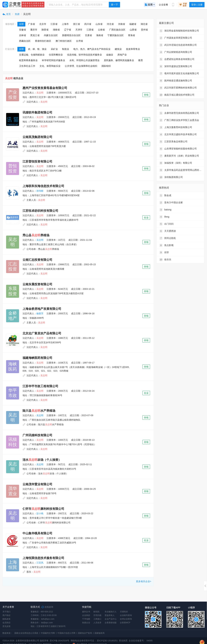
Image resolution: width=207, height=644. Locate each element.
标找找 (96, 612)
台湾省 (79, 41)
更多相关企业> (144, 581)
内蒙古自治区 (51, 35)
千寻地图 (86, 619)
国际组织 (106, 66)
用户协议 (6, 615)
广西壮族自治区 (117, 30)
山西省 (133, 30)
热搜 (17, 14)
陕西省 (45, 30)
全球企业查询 (126, 619)
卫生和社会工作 (27, 66)
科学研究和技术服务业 (53, 60)
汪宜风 (40, 563)
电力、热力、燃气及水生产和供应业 (92, 49)
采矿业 (54, 49)
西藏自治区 (25, 41)
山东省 (99, 24)
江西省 (90, 30)
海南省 (100, 35)
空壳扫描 (97, 615)
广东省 (31, 24)
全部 (21, 24)
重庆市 (34, 30)
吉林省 (23, 35)
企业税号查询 (126, 615)
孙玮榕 (40, 191)
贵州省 (144, 30)
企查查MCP (125, 623)
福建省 (133, 24)
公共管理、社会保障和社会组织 (81, 66)
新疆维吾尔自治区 (71, 35)
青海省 (131, 35)
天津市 (79, 30)
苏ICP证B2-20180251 (107, 641)
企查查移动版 (111, 623)
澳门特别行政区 (64, 41)
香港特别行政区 (43, 41)
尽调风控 (124, 612)
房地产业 (122, 55)
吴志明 (40, 240)
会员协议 (6, 623)
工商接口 (97, 619)
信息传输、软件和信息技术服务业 (84, 55)
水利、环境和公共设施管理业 (84, 60)
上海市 (65, 24)
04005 (150, 641)
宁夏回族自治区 (116, 35)
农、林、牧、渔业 (37, 49)
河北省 (110, 24)
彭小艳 (40, 513)
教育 (141, 60)
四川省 (88, 24)
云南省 (101, 30)
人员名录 (97, 623)
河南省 (122, 24)
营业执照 (123, 641)
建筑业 (118, 49)
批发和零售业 (133, 49)
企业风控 (86, 615)
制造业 (66, 49)
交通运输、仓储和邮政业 (32, 55)
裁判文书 (86, 612)
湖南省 (56, 30)
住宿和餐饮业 (56, 55)
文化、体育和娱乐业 (50, 66)
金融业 (110, 55)
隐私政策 (6, 619)
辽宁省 (68, 30)
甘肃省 (88, 35)
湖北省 (144, 24)
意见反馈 (6, 626)
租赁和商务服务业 (28, 60)
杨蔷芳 (40, 313)
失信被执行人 (111, 612)
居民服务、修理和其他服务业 (119, 60)
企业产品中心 (111, 619)
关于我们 (6, 612)
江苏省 (54, 24)
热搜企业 (86, 623)
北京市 (43, 24)
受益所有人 (110, 615)
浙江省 (77, 24)
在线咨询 (47, 607)
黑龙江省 (35, 35)
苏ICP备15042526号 (60, 641)
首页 (7, 14)
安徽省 (23, 30)
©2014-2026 (8, 641)
